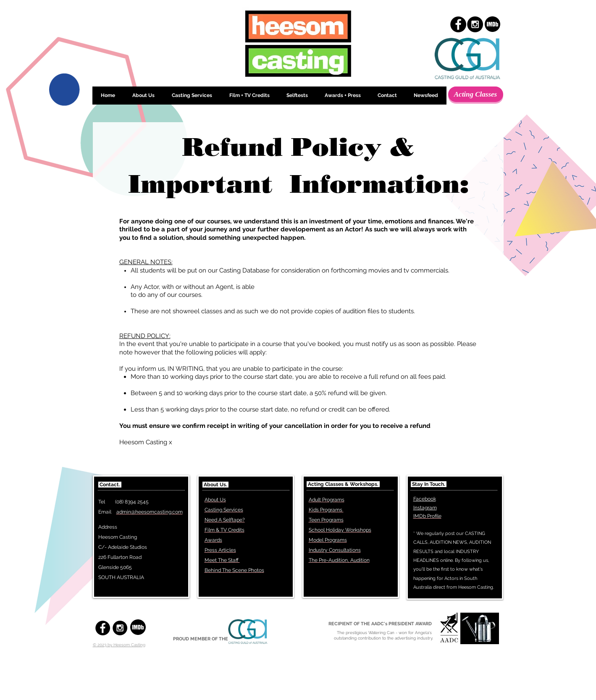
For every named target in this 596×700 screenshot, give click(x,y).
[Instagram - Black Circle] (475, 24)
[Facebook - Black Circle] (458, 24)
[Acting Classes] (476, 94)
